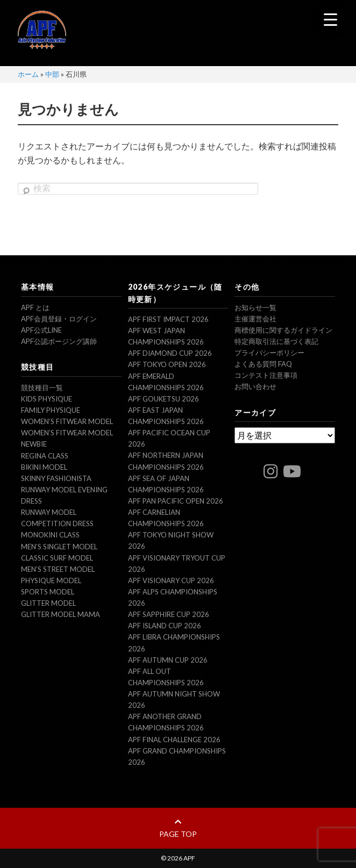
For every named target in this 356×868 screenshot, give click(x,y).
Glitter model (48, 603)
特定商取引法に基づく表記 (276, 341)
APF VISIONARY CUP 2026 (171, 580)
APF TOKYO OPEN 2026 (167, 364)
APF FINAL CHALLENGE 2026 (174, 740)
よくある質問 (263, 364)
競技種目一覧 (42, 388)
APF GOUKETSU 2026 (163, 399)
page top (178, 828)
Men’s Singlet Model (59, 547)
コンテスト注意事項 (266, 375)
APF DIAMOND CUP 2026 (170, 353)
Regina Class (45, 456)
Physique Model (51, 580)
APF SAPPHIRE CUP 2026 (169, 614)
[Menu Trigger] (330, 19)
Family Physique (51, 410)
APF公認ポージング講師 (59, 341)
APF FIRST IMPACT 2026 (168, 319)
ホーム (28, 74)
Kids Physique (47, 399)
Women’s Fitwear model (67, 421)
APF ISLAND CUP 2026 (165, 626)
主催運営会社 (255, 319)
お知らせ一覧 (255, 307)
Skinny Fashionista (56, 478)
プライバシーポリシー (269, 353)
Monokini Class (50, 535)
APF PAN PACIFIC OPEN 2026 (176, 501)
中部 (52, 74)
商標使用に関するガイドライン (283, 330)
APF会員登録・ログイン (59, 319)
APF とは (35, 307)
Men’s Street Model (58, 569)
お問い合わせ (255, 386)
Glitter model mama (60, 614)
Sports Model (48, 592)
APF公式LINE (41, 330)
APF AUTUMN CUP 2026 (168, 660)
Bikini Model (44, 467)
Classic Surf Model (57, 558)
